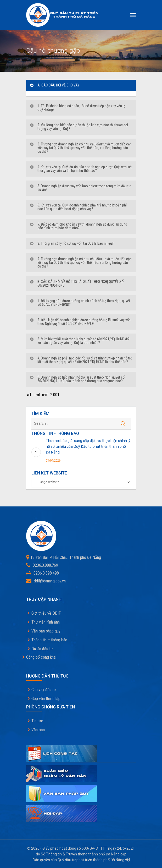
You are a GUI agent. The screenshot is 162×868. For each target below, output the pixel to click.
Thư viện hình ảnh (46, 622)
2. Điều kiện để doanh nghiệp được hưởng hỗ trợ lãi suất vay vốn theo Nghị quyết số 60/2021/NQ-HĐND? (80, 322)
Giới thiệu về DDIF (46, 613)
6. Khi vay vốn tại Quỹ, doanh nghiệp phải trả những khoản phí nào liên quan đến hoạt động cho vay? (78, 207)
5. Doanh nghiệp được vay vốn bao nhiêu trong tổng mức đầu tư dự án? (80, 188)
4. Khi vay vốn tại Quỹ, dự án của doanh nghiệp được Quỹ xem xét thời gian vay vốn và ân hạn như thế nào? (81, 169)
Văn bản (38, 730)
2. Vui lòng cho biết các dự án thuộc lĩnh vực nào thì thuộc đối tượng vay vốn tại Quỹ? (79, 127)
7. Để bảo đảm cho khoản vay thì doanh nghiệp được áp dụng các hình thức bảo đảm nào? (78, 226)
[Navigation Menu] (133, 15)
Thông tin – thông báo (49, 640)
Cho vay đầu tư (44, 690)
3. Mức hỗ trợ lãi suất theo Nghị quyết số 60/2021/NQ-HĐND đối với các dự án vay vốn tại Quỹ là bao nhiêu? (80, 341)
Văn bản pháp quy (46, 631)
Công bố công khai (41, 657)
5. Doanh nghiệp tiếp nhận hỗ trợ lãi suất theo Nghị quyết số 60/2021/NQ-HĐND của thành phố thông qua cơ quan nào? (77, 379)
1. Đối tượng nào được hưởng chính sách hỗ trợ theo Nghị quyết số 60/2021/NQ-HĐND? (80, 303)
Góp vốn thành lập (46, 699)
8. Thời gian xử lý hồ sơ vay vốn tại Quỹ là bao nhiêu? (72, 243)
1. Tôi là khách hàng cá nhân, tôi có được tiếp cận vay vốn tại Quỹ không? (78, 108)
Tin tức (37, 721)
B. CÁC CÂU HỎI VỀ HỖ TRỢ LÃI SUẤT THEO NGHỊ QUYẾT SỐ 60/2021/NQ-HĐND (77, 283)
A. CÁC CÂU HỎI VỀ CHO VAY (54, 85)
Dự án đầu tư (42, 649)
